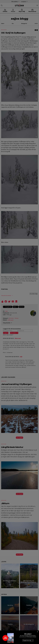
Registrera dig (27, 640)
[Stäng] (38, 632)
